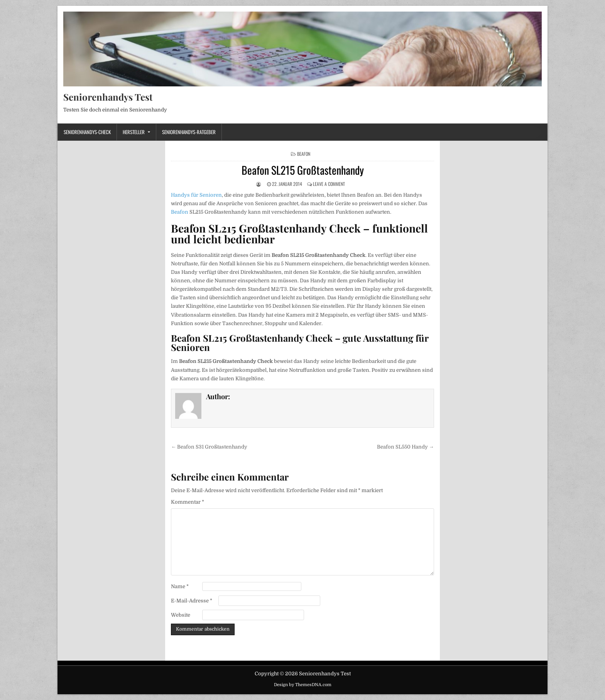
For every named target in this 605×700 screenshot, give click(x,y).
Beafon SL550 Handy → (406, 447)
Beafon (304, 154)
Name (180, 586)
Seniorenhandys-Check (87, 132)
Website (181, 615)
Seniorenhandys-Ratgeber (189, 132)
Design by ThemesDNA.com (303, 685)
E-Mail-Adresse (192, 601)
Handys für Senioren (196, 195)
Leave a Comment (329, 184)
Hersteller (134, 132)
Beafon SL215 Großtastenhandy (303, 170)
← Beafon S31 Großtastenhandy (209, 447)
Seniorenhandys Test (108, 97)
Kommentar (188, 502)
